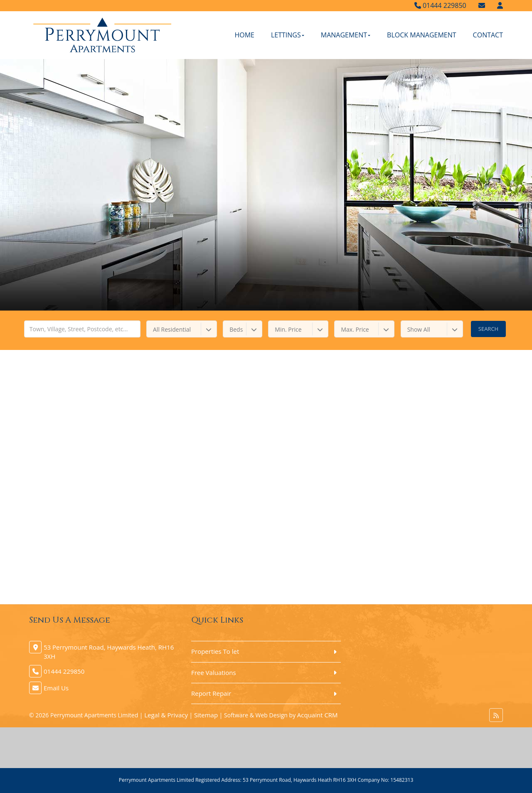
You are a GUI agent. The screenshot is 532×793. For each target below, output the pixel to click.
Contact (488, 35)
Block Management (422, 35)
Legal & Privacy (166, 715)
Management (346, 35)
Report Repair (211, 693)
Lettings (288, 35)
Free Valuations (214, 672)
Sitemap (206, 715)
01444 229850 (440, 5)
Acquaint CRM (318, 715)
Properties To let (215, 651)
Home (244, 35)
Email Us (56, 688)
